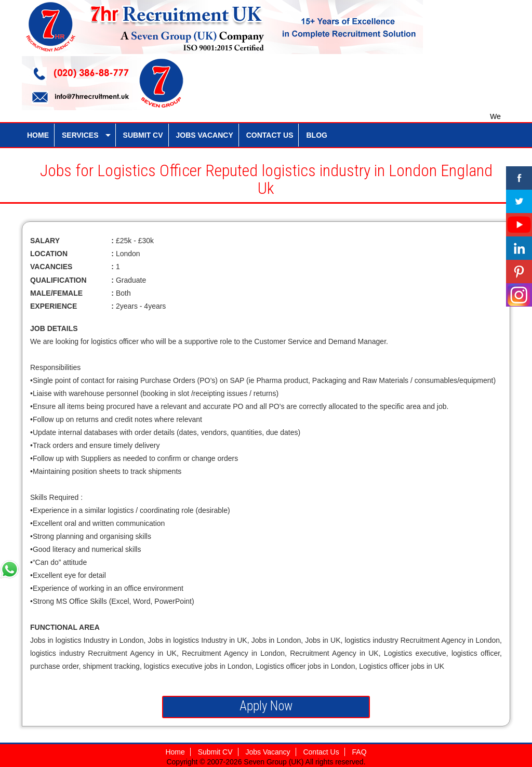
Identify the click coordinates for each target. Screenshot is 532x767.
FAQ (360, 752)
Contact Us (321, 752)
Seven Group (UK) (274, 762)
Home (175, 752)
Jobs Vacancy (268, 752)
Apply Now (266, 706)
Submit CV (215, 752)
